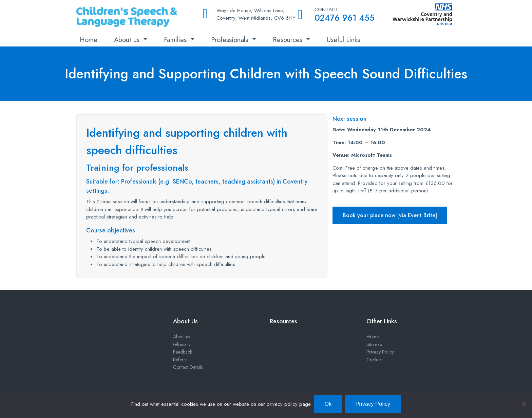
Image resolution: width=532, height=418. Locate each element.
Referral (181, 360)
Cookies (374, 360)
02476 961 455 (345, 18)
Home (89, 40)
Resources (289, 40)
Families (176, 40)
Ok (328, 404)
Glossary (182, 344)
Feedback (183, 352)
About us (128, 40)
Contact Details (188, 367)
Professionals (231, 40)
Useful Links (343, 40)
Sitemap (374, 344)
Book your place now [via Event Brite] (390, 215)
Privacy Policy (380, 352)
